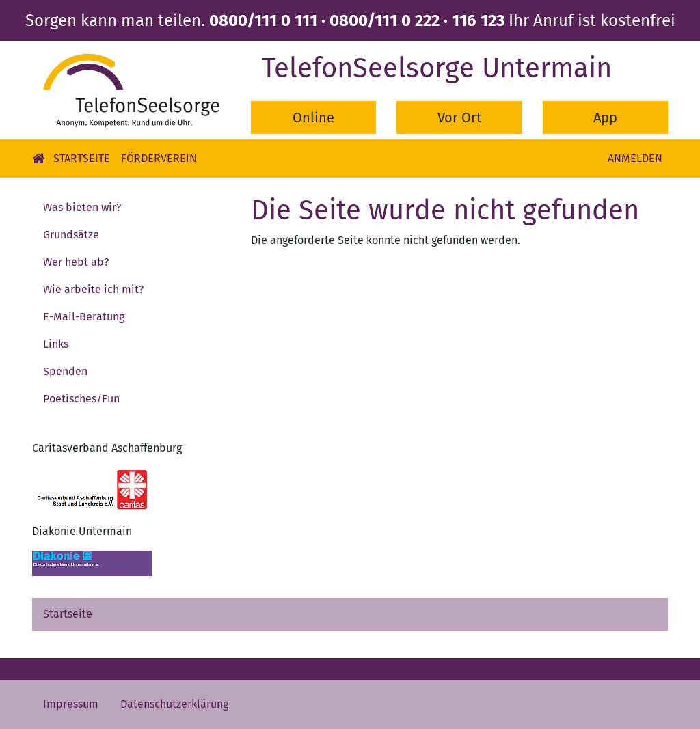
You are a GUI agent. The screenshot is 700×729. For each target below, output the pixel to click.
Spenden (65, 371)
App (605, 118)
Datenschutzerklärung (174, 704)
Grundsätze (71, 235)
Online (313, 118)
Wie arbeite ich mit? (93, 289)
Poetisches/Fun (81, 399)
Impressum (71, 704)
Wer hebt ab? (76, 262)
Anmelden (635, 158)
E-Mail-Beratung (84, 317)
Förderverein (159, 158)
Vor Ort (459, 118)
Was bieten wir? (82, 207)
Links (56, 344)
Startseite (82, 158)
